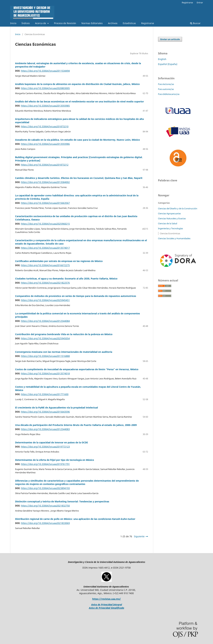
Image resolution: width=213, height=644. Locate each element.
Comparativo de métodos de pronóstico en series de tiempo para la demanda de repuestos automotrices (76, 296)
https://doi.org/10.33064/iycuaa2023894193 (45, 488)
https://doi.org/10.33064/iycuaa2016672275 (45, 265)
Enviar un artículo (170, 39)
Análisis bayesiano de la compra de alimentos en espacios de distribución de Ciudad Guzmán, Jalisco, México (77, 84)
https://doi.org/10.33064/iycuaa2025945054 (45, 338)
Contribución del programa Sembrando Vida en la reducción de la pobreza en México (64, 334)
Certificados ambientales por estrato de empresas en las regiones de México (59, 261)
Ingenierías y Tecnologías (170, 228)
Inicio (13, 23)
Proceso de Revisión (65, 23)
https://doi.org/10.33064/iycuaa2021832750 (45, 506)
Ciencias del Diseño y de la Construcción (178, 208)
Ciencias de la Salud (168, 223)
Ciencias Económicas (170, 233)
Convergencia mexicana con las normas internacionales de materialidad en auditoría (64, 352)
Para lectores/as (166, 84)
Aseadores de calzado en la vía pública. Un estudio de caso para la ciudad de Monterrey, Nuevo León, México (78, 140)
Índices (26, 23)
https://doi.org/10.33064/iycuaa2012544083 (45, 429)
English (162, 59)
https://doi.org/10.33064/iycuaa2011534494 (45, 71)
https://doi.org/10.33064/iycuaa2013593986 (45, 144)
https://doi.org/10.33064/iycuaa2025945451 (45, 300)
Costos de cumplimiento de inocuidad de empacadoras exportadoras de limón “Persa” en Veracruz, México (77, 369)
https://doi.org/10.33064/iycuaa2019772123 (45, 447)
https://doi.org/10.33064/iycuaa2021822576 (45, 283)
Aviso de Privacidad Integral (107, 605)
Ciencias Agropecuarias (169, 213)
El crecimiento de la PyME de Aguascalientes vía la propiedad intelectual (56, 408)
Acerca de (41, 23)
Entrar (200, 2)
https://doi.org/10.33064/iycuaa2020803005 (45, 88)
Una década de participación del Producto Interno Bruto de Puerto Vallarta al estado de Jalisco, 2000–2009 (76, 425)
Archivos (113, 23)
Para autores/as (166, 89)
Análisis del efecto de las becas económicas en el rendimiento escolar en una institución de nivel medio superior (80, 101)
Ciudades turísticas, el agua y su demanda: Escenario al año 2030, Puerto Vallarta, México (66, 279)
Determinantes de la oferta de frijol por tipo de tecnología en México (55, 460)
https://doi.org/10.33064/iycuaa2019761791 (45, 464)
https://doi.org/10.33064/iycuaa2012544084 (45, 321)
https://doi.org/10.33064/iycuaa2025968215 (45, 224)
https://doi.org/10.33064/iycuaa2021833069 (45, 523)
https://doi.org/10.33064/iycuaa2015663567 (45, 203)
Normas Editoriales (92, 23)
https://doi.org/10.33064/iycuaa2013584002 (45, 182)
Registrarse (148, 23)
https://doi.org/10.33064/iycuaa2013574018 (45, 373)
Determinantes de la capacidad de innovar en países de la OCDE (52, 442)
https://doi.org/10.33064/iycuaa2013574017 (45, 248)
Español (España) (168, 64)
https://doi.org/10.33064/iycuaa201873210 (45, 126)
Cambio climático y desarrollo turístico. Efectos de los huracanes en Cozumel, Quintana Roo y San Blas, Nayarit (79, 178)
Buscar (195, 23)
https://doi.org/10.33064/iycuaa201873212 (45, 165)
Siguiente (139, 536)
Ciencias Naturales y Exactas (172, 218)
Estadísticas (129, 23)
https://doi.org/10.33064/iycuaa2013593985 (45, 106)
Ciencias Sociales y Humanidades (174, 238)
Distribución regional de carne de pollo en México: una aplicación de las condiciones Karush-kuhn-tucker (75, 519)
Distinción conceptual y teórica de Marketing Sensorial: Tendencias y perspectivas (62, 501)
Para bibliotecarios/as (169, 94)
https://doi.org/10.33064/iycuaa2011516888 (45, 356)
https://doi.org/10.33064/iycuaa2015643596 (45, 412)
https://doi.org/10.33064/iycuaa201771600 (45, 394)
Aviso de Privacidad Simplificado (106, 608)
